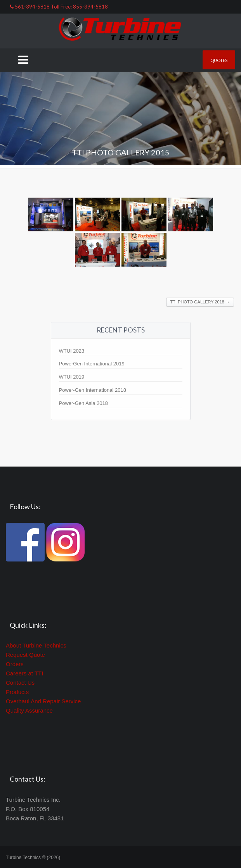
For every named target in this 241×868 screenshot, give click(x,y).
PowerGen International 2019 (92, 364)
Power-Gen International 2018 (93, 390)
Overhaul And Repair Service (43, 701)
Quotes (219, 60)
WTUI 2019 (72, 377)
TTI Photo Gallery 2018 (200, 302)
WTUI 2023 (72, 351)
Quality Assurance (29, 710)
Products (17, 692)
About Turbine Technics (36, 645)
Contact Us (20, 683)
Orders (15, 664)
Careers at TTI (24, 673)
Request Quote (25, 655)
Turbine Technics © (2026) (33, 858)
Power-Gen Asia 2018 (83, 403)
